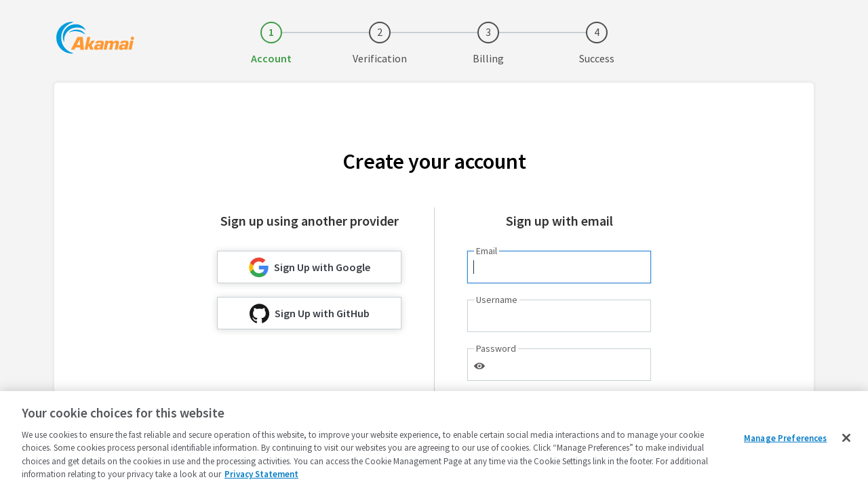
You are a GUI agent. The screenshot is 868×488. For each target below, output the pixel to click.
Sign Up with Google (310, 267)
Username (497, 300)
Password (496, 348)
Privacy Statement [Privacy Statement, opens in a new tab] (261, 474)
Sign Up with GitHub (310, 313)
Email (487, 251)
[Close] (846, 438)
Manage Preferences (785, 438)
